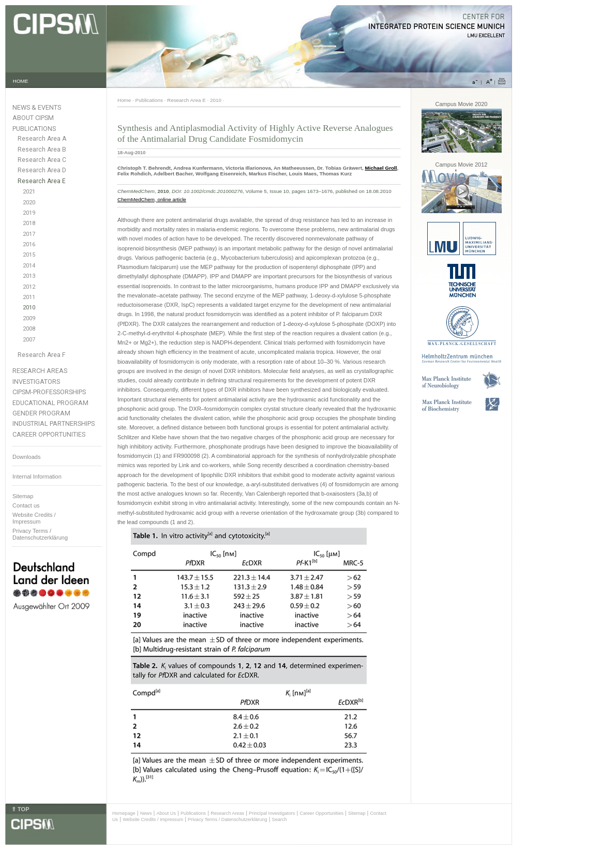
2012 (29, 287)
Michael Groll (381, 168)
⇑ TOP (20, 809)
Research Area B (42, 150)
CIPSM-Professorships (49, 392)
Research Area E (42, 181)
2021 (29, 192)
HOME (21, 81)
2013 (29, 276)
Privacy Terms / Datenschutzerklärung (40, 534)
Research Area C (42, 160)
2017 (29, 234)
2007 (29, 340)
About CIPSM (33, 118)
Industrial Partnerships (54, 423)
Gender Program (41, 413)
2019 (29, 213)
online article (171, 199)
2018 (29, 223)
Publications (34, 129)
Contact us (26, 505)
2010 (29, 308)
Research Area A (42, 139)
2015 (29, 255)
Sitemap (23, 496)
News (146, 813)
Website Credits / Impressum (153, 819)
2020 (29, 203)
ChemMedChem (136, 199)
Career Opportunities (49, 434)
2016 (29, 244)
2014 (29, 266)
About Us (166, 813)
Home (124, 100)
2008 (29, 329)
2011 (29, 297)
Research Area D (42, 170)
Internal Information (37, 476)
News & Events (37, 107)
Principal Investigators (272, 813)
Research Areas (40, 371)
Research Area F (42, 355)
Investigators (36, 382)
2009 (29, 318)
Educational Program (50, 403)
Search (280, 819)
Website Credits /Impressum (34, 518)
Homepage (124, 813)
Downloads (26, 457)
